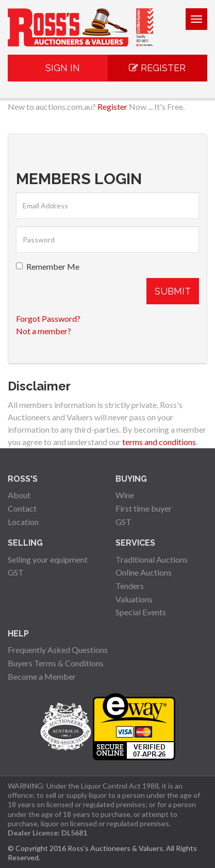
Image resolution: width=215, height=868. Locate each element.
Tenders (130, 586)
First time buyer (144, 508)
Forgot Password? (48, 318)
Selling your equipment (48, 559)
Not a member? (44, 331)
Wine (125, 495)
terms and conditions (159, 442)
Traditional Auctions (152, 559)
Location (23, 522)
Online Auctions (144, 572)
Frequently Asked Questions (58, 650)
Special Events (141, 612)
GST (123, 522)
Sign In (57, 68)
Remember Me (48, 266)
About (19, 495)
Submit (173, 291)
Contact (22, 508)
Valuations (134, 599)
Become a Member (42, 676)
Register (157, 68)
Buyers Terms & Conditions (56, 663)
